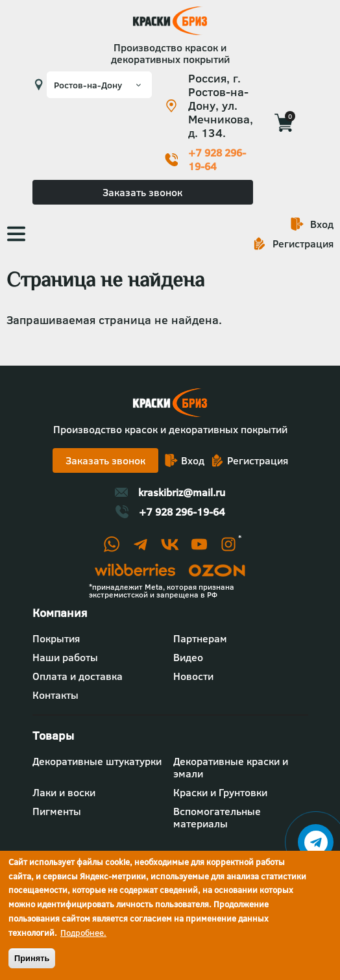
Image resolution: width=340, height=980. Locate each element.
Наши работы (65, 657)
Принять (32, 958)
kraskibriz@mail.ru (182, 492)
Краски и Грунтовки (220, 792)
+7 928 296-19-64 (217, 160)
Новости (193, 676)
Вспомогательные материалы (217, 817)
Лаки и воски (64, 792)
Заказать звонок (142, 192)
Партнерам (200, 638)
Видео (188, 657)
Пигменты (57, 811)
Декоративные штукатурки (97, 761)
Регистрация (303, 244)
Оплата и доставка (78, 676)
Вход (322, 224)
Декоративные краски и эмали (231, 767)
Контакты (55, 695)
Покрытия (56, 638)
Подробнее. (83, 933)
